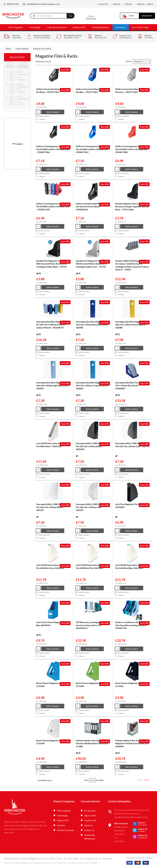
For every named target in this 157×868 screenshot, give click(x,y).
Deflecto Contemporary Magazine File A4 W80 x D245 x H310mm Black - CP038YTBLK (53, 149)
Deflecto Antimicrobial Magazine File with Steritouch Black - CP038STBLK (91, 207)
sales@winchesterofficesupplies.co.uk (41, 4)
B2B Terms (108, 858)
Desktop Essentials (65, 830)
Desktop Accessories (42, 49)
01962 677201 (11, 4)
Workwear (121, 27)
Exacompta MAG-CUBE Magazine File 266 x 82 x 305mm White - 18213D (52, 507)
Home (8, 49)
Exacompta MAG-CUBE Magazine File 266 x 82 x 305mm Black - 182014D (91, 446)
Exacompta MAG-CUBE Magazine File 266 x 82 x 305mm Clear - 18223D (91, 507)
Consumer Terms (91, 858)
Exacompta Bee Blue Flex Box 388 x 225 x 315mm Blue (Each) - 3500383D (132, 386)
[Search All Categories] (52, 16)
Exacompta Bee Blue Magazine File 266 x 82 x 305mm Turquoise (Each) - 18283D (93, 386)
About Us (89, 825)
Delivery (117, 4)
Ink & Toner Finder (140, 27)
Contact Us (103, 4)
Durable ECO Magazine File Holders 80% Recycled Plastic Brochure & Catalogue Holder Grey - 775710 (92, 264)
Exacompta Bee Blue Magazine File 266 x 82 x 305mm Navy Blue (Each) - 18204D (92, 325)
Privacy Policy (73, 858)
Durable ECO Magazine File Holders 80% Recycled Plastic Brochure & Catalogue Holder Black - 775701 (53, 264)
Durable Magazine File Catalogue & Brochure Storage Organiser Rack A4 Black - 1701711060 (132, 207)
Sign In (150, 4)
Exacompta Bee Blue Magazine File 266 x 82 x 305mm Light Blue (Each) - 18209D (53, 386)
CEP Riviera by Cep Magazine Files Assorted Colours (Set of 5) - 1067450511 (91, 625)
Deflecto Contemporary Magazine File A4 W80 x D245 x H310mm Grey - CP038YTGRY (53, 207)
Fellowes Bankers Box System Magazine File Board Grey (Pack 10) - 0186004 (132, 743)
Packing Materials (100, 27)
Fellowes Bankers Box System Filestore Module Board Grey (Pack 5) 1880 (92, 743)
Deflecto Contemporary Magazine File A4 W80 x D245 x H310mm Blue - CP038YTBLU (93, 149)
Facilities (61, 825)
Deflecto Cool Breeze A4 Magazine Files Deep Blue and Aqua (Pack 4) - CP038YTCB (131, 625)
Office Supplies (16, 27)
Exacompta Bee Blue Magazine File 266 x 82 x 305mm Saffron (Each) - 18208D (131, 325)
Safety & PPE (79, 27)
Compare (40, 119)
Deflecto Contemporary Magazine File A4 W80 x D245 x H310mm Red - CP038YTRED (132, 149)
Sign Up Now (90, 815)
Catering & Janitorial (57, 27)
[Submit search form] (71, 16)
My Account (90, 811)
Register (141, 4)
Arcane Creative (146, 858)
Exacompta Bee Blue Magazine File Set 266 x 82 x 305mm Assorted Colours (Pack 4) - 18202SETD (52, 325)
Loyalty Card (90, 820)
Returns (129, 4)
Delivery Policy (56, 858)
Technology (35, 27)
